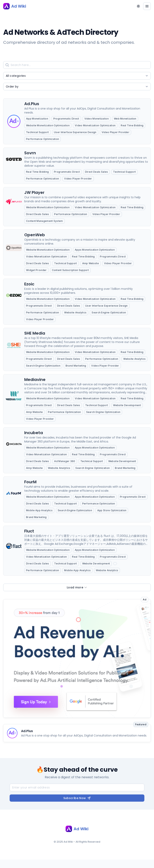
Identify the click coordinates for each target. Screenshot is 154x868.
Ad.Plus (27, 731)
